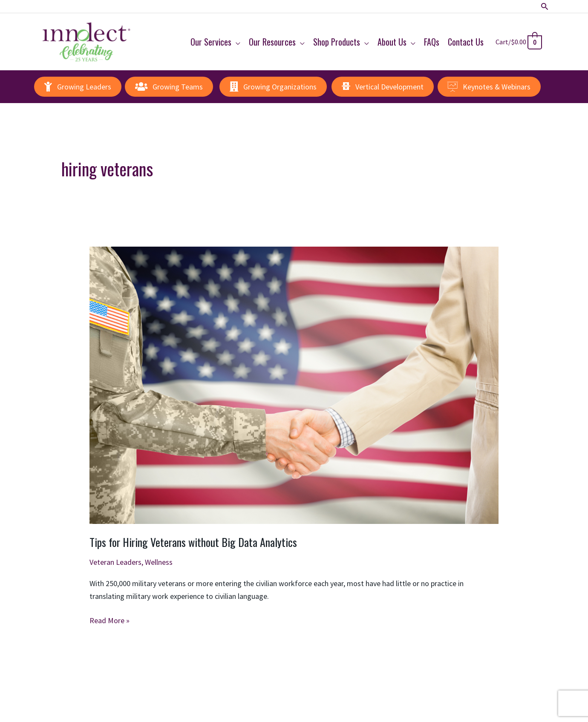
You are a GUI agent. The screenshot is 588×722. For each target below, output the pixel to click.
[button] (545, 7)
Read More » (110, 621)
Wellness (159, 562)
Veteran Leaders (115, 562)
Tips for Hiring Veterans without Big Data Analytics (193, 542)
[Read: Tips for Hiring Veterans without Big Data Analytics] (294, 384)
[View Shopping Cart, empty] (518, 42)
